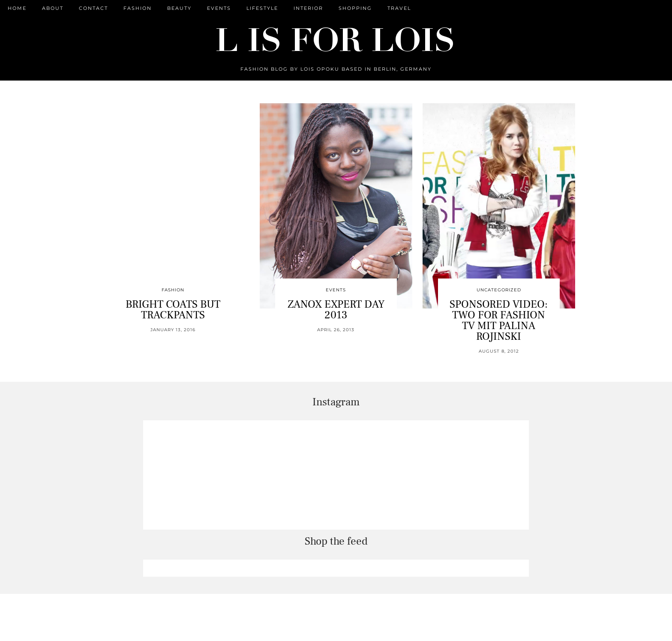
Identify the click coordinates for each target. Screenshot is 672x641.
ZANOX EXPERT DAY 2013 (336, 310)
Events (219, 8)
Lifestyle (262, 8)
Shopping (355, 8)
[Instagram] (198, 475)
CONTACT (93, 8)
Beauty (179, 8)
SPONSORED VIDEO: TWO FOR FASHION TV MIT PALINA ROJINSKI (499, 320)
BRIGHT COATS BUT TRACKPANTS (173, 310)
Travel (399, 8)
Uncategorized (499, 290)
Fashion (138, 8)
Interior (308, 8)
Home (17, 8)
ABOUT (53, 8)
